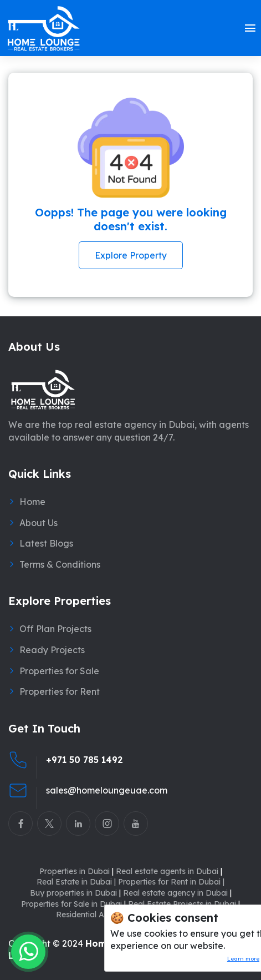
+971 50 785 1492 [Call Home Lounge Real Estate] (85, 760)
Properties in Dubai (76, 871)
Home (32, 502)
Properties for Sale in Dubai (73, 904)
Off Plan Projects (55, 629)
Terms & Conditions (60, 564)
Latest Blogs (46, 543)
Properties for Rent (60, 691)
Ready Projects (52, 650)
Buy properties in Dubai (75, 893)
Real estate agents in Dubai (169, 871)
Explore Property (131, 255)
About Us (39, 523)
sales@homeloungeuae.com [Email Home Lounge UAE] (107, 790)
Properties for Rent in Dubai (171, 882)
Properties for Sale (59, 671)
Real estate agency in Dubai (177, 893)
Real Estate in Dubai (76, 882)
